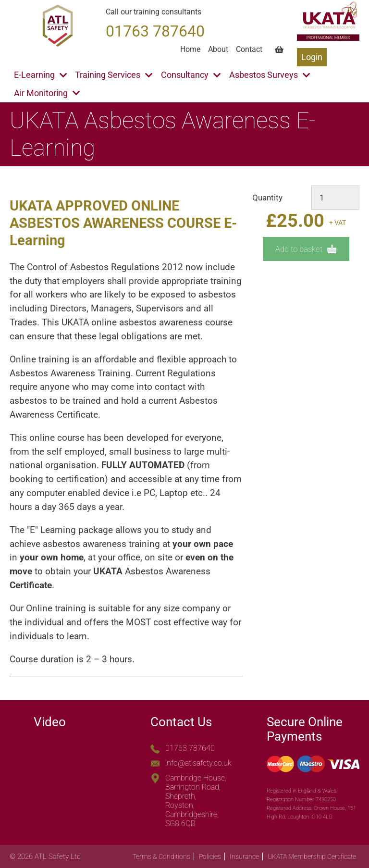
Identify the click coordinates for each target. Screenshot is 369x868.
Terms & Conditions (161, 856)
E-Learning (40, 75)
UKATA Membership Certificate (312, 856)
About (218, 49)
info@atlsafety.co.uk (198, 763)
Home (190, 49)
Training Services (114, 75)
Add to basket (306, 249)
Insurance (244, 856)
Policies (210, 856)
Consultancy (191, 75)
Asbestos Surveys (270, 75)
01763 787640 (190, 748)
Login (312, 57)
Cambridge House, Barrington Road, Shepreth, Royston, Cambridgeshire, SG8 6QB (196, 801)
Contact (249, 49)
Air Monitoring (47, 93)
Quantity (267, 198)
